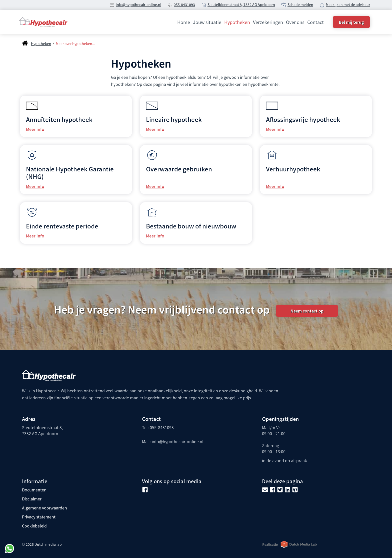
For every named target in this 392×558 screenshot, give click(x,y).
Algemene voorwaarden (44, 508)
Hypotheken (237, 22)
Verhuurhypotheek (293, 169)
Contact (315, 22)
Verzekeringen (268, 22)
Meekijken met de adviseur (348, 5)
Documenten (34, 490)
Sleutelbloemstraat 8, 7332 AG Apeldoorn (241, 5)
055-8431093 (184, 5)
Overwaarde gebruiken (179, 169)
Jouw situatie (207, 22)
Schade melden (300, 5)
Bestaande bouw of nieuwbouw (191, 226)
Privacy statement (39, 517)
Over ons (295, 22)
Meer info (35, 129)
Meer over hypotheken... (75, 44)
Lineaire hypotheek (174, 119)
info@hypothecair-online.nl (138, 5)
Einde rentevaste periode (62, 226)
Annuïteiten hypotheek (59, 119)
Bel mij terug (351, 22)
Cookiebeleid (34, 526)
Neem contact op (307, 311)
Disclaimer (32, 499)
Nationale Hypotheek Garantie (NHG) (70, 173)
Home (184, 22)
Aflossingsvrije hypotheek (303, 119)
